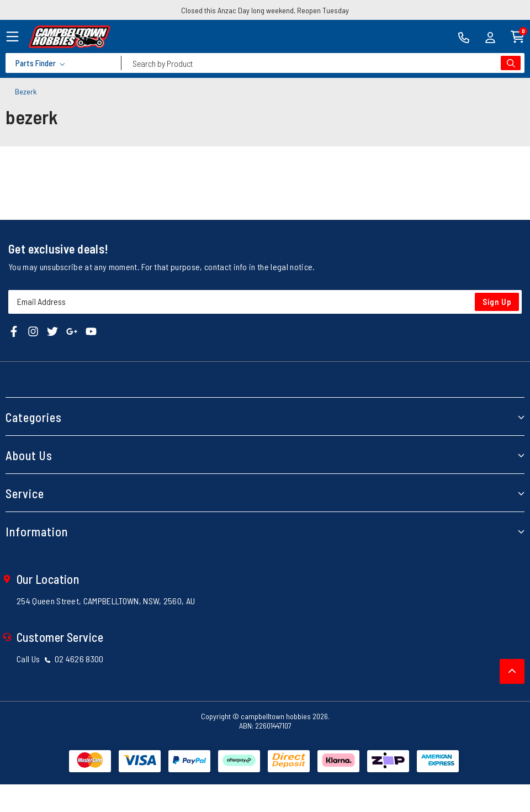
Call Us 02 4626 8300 (60, 659)
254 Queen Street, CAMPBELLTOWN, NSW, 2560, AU (106, 601)
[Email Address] (265, 302)
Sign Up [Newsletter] (497, 302)
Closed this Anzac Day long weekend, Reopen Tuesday (265, 10)
